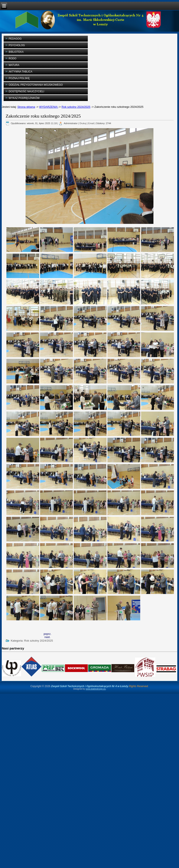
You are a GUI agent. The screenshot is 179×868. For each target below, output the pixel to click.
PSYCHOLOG (17, 45)
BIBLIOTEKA (16, 52)
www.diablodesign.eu (96, 689)
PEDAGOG (15, 39)
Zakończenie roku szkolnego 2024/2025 (43, 116)
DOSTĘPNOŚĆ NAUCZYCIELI (27, 91)
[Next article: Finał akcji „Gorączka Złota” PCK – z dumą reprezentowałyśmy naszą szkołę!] (48, 637)
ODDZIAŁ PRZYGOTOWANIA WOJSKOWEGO (36, 85)
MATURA (14, 65)
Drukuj (83, 123)
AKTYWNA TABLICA (21, 72)
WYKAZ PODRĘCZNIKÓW (24, 98)
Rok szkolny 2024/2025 (76, 107)
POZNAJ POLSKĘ (19, 78)
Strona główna (26, 107)
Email (91, 123)
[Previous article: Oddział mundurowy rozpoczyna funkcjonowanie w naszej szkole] (48, 634)
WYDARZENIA (49, 107)
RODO (13, 58)
